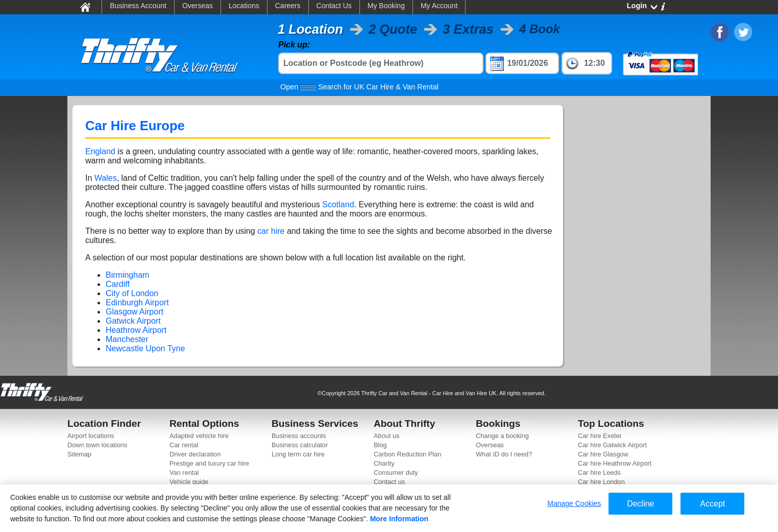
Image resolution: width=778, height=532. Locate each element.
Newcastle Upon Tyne (145, 348)
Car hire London (601, 482)
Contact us (389, 482)
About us (387, 436)
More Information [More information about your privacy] (399, 519)
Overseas (198, 6)
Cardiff (118, 284)
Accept (712, 504)
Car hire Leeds (599, 473)
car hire (271, 231)
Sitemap (79, 454)
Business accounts (299, 436)
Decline (640, 504)
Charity (384, 463)
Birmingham (127, 275)
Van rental (184, 473)
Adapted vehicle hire (199, 436)
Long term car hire (298, 454)
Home (84, 7)
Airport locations (91, 436)
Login (637, 6)
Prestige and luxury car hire (209, 463)
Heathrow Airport (136, 330)
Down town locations (97, 445)
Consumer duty (396, 473)
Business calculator (300, 445)
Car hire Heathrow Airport (615, 463)
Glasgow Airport (135, 312)
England (100, 151)
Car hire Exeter (600, 436)
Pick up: (294, 45)
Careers (288, 6)
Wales (106, 178)
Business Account (138, 6)
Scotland (338, 204)
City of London (132, 293)
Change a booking (502, 436)
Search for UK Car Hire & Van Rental (359, 87)
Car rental (184, 445)
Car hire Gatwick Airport (612, 445)
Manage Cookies (574, 503)
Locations (244, 6)
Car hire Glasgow (603, 454)
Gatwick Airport (133, 321)
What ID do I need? (504, 454)
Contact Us (334, 6)
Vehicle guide (189, 482)
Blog (380, 445)
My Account (439, 6)
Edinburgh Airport (137, 303)
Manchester (127, 339)
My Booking (386, 6)
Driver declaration (195, 454)
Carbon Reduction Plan (407, 454)
